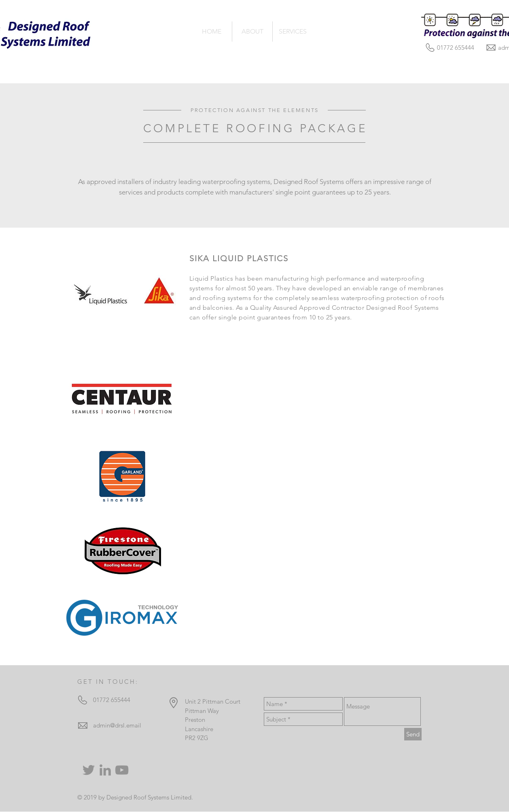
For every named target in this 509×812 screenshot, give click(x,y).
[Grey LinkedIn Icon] (105, 770)
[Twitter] (89, 770)
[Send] (413, 734)
